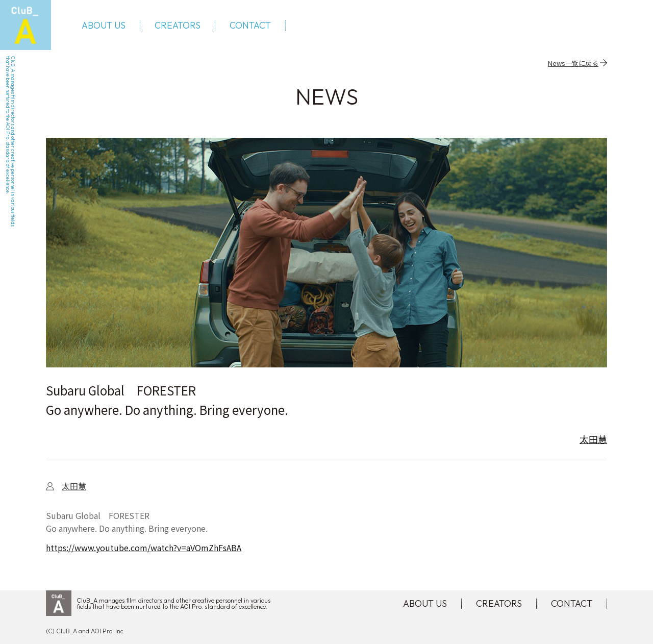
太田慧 (593, 439)
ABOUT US (104, 26)
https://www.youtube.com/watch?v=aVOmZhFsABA (144, 548)
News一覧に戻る (573, 63)
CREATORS (178, 26)
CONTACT (250, 26)
